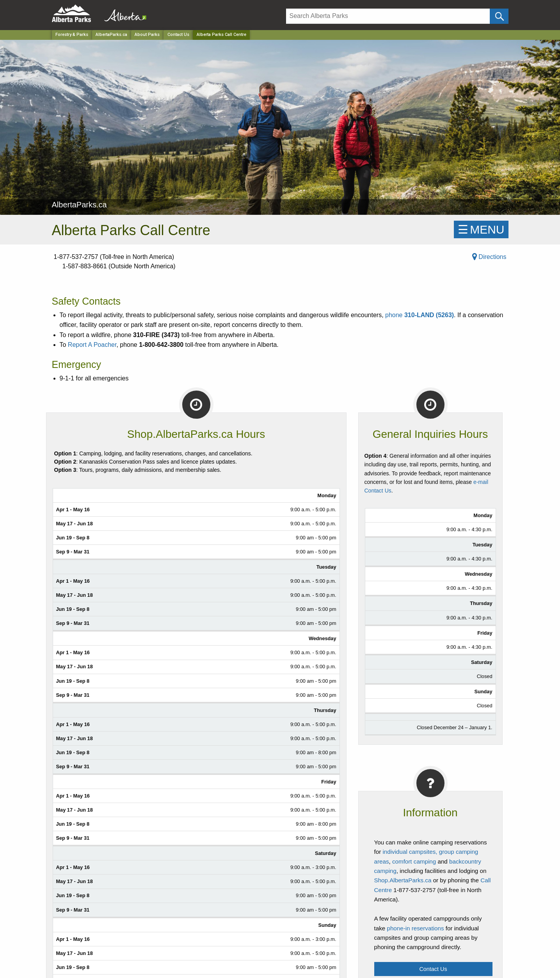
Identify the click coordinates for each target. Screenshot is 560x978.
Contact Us (178, 35)
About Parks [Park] (147, 35)
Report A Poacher (92, 345)
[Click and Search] (499, 16)
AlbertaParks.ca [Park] (111, 35)
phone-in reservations (415, 928)
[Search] (388, 16)
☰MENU (481, 229)
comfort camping (414, 861)
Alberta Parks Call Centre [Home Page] (221, 35)
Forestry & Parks (72, 35)
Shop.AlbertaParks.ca (403, 880)
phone (420, 315)
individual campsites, (410, 852)
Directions (489, 257)
